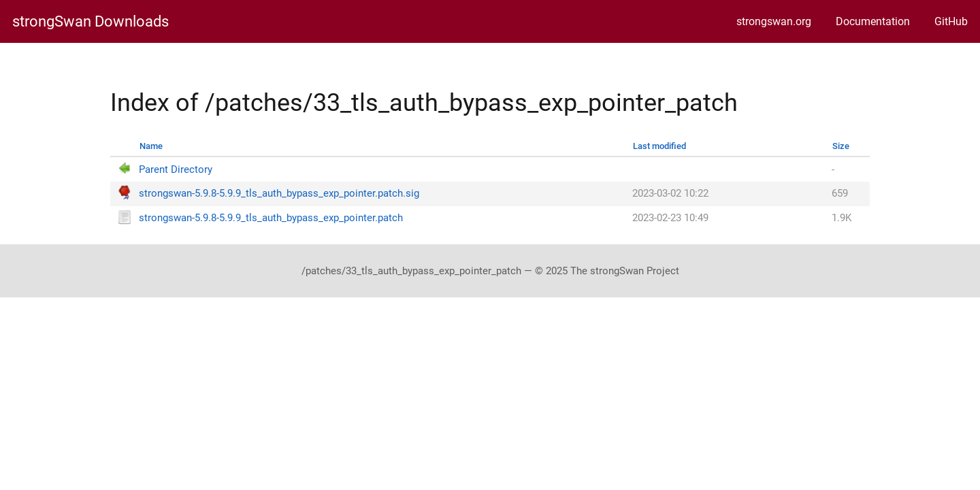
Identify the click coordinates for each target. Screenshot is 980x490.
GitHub (951, 21)
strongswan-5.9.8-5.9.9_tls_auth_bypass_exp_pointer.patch (271, 218)
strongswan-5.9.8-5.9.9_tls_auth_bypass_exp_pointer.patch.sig (279, 194)
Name (151, 146)
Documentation (873, 21)
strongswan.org (774, 21)
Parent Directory (176, 170)
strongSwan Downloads (91, 22)
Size (841, 146)
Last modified (659, 146)
